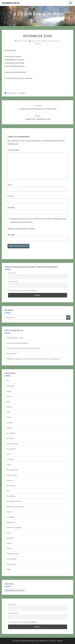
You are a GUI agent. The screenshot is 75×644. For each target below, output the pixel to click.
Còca (8, 412)
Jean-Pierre (37, 41)
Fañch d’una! (11, 354)
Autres (9, 396)
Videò (9, 569)
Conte (9, 417)
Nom (10, 185)
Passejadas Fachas (14, 501)
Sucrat (9, 543)
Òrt (8, 491)
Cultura (10, 428)
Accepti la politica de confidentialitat (22, 290)
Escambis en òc (11, 3)
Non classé (11, 485)
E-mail (11, 196)
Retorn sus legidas (14, 527)
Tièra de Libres (12, 554)
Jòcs (8, 454)
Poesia (9, 512)
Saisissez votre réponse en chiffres (21, 229)
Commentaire (14, 150)
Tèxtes (9, 548)
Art (8, 381)
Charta (9, 407)
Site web (11, 207)
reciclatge (11, 517)
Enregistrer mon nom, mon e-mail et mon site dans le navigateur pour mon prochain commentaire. (38, 220)
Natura (9, 480)
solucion (29, 78)
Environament (12, 443)
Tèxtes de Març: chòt (15, 338)
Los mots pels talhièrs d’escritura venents (23, 348)
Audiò (9, 391)
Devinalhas (12, 93)
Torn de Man (11, 559)
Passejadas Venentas (15, 506)
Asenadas (10, 386)
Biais (8, 402)
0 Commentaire (53, 41)
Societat (10, 538)
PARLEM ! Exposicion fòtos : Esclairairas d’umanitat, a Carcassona (33, 359)
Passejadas (11, 496)
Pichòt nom (12, 273)
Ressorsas (11, 522)
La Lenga (21, 93)
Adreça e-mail (13, 282)
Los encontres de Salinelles (18, 343)
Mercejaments (12, 470)
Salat (9, 533)
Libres (9, 464)
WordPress (44, 641)
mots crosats (12, 475)
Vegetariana (11, 564)
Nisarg (60, 641)
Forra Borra (11, 449)
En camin (10, 438)
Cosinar (10, 423)
